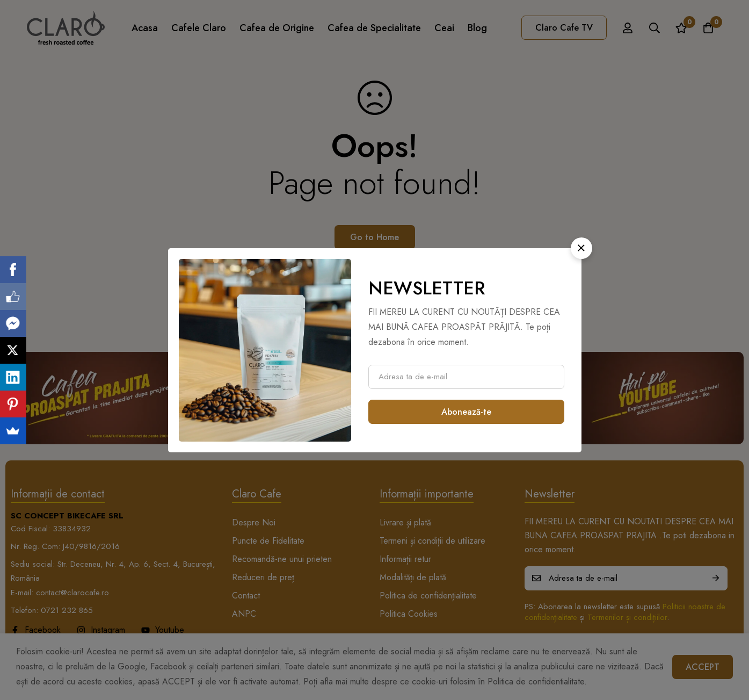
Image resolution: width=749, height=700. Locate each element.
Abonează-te (466, 412)
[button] (581, 248)
